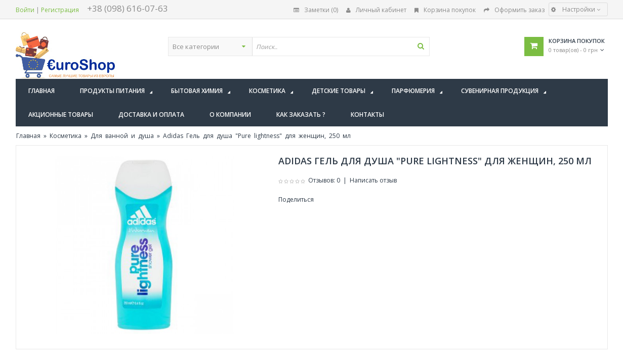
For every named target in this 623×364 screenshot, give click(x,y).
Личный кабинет (376, 10)
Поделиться (296, 199)
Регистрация (60, 10)
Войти (25, 10)
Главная (28, 136)
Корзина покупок (445, 10)
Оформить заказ (514, 10)
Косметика (66, 136)
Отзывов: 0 (324, 180)
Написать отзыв (373, 180)
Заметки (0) (316, 10)
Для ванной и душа (122, 136)
